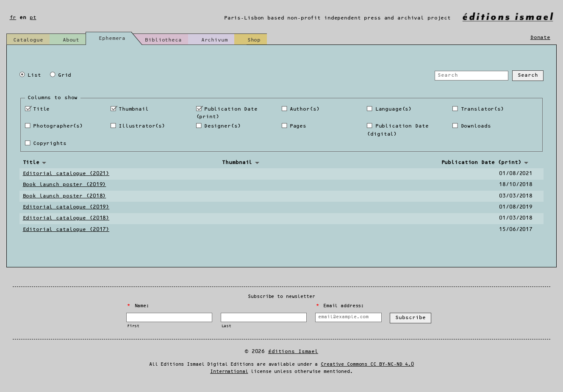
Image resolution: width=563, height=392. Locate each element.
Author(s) (305, 109)
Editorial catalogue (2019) (66, 207)
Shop (254, 40)
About (71, 40)
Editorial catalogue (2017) (66, 229)
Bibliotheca (163, 40)
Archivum (215, 40)
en (23, 18)
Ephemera (112, 38)
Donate (540, 38)
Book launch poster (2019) (65, 185)
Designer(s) (223, 126)
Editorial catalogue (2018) (66, 218)
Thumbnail (134, 109)
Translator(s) (483, 109)
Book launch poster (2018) (65, 196)
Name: (138, 306)
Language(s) (394, 109)
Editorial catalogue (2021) (66, 174)
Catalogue (28, 40)
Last (226, 326)
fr (13, 18)
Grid (65, 75)
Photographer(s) (58, 126)
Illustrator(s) (142, 126)
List (34, 75)
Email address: (340, 306)
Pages (298, 126)
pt (33, 18)
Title (41, 109)
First (133, 326)
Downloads (476, 126)
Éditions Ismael (293, 352)
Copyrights (50, 143)
